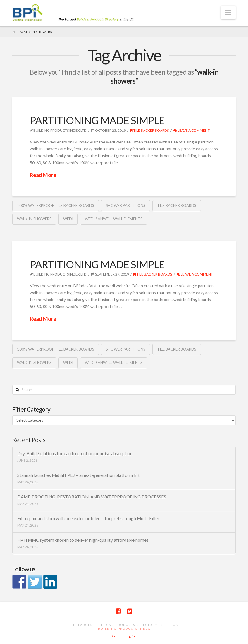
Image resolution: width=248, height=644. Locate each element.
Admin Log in (124, 636)
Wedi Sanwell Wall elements (114, 219)
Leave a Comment (192, 130)
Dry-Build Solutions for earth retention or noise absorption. (75, 453)
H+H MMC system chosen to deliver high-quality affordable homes (83, 540)
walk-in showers (34, 219)
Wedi (68, 219)
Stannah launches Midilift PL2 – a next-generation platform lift (79, 475)
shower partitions (126, 205)
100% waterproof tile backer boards (56, 205)
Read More (43, 175)
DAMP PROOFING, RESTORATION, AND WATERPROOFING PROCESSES (92, 497)
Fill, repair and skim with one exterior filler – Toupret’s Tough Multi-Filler (88, 518)
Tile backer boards (149, 130)
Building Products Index (124, 629)
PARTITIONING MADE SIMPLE (97, 120)
